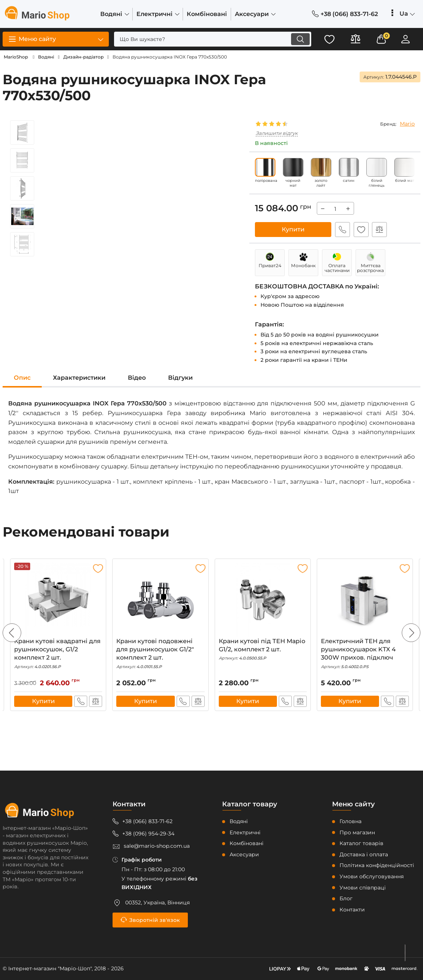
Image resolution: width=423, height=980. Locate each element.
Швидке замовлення (342, 230)
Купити (293, 229)
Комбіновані (247, 843)
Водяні (239, 821)
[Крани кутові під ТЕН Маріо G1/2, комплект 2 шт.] (263, 600)
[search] (212, 39)
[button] (411, 633)
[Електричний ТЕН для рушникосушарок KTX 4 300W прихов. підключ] (365, 600)
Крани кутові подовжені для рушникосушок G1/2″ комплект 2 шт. (160, 654)
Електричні (245, 832)
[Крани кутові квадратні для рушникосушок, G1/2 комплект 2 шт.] (58, 600)
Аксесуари (244, 854)
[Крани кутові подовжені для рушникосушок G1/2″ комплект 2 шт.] (160, 600)
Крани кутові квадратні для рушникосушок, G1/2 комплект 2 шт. (58, 654)
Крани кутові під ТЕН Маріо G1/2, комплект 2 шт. (263, 649)
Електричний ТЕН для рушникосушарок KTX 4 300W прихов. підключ (365, 654)
